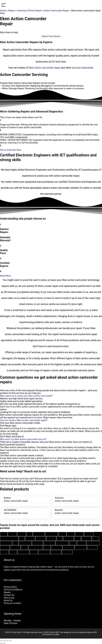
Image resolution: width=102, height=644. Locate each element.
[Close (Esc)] (1, 641)
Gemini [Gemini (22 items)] (30, 539)
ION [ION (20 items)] (78, 539)
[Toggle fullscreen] (7, 641)
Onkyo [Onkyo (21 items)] (82, 543)
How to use (9, 598)
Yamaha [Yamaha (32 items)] (67, 552)
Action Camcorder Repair (56, 11)
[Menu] (4, 5)
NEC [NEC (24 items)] (73, 543)
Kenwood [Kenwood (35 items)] (6, 543)
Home (3, 11)
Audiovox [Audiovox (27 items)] (39, 534)
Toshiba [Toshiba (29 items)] (56, 552)
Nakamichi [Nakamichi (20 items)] (62, 543)
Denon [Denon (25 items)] (89, 534)
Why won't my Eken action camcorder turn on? (23, 439)
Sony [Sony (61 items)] (13, 552)
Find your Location (13, 603)
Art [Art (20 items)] (29, 534)
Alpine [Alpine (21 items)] (12, 534)
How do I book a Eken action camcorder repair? (24, 420)
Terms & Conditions (13, 590)
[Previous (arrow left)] (1, 643)
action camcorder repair (47, 68)
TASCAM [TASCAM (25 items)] (23, 552)
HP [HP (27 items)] (60, 539)
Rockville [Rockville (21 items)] (68, 548)
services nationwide (82, 68)
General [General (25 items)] (41, 539)
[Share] (4, 641)
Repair (12, 11)
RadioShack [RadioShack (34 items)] (36, 548)
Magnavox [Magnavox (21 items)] (25, 543)
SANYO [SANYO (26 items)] (92, 548)
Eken (31, 68)
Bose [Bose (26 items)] (62, 534)
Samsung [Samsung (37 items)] (81, 548)
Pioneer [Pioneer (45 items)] (15, 548)
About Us (8, 600)
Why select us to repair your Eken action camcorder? (26, 396)
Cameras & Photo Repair (29, 11)
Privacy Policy (10, 587)
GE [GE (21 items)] (22, 539)
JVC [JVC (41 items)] (95, 539)
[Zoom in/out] (10, 641)
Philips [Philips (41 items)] (5, 548)
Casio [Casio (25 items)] (79, 534)
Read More (5, 276)
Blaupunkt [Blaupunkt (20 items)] (52, 534)
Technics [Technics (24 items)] (44, 552)
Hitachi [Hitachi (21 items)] (51, 539)
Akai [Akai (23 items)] (4, 534)
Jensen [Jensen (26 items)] (86, 539)
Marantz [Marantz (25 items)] (38, 543)
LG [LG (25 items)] (15, 543)
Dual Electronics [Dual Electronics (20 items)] (9, 539)
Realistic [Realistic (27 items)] (57, 548)
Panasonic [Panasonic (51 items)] (93, 543)
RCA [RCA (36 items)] (47, 548)
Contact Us (9, 595)
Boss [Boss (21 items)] (71, 534)
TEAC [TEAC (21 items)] (34, 552)
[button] (51, 36)
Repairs (7, 592)
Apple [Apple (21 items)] (22, 534)
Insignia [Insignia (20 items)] (68, 539)
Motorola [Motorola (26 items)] (49, 543)
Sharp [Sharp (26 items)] (4, 552)
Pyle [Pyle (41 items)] (24, 548)
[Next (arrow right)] (4, 643)
